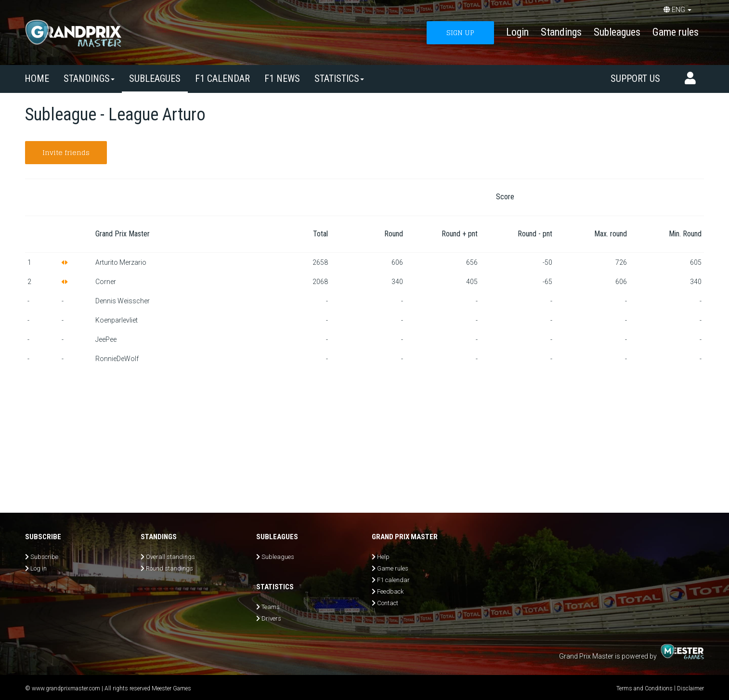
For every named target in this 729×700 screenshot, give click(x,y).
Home (37, 78)
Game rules (676, 32)
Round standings (169, 568)
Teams (271, 607)
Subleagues (617, 32)
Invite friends (66, 152)
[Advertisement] (364, 441)
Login (517, 32)
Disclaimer (690, 688)
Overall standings (170, 557)
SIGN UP (460, 32)
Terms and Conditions (644, 688)
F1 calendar (222, 78)
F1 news (282, 78)
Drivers (271, 618)
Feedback (390, 591)
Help (383, 557)
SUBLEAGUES (155, 78)
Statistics (339, 78)
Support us (635, 78)
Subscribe (44, 557)
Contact (388, 603)
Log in (39, 568)
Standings (561, 32)
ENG (677, 10)
